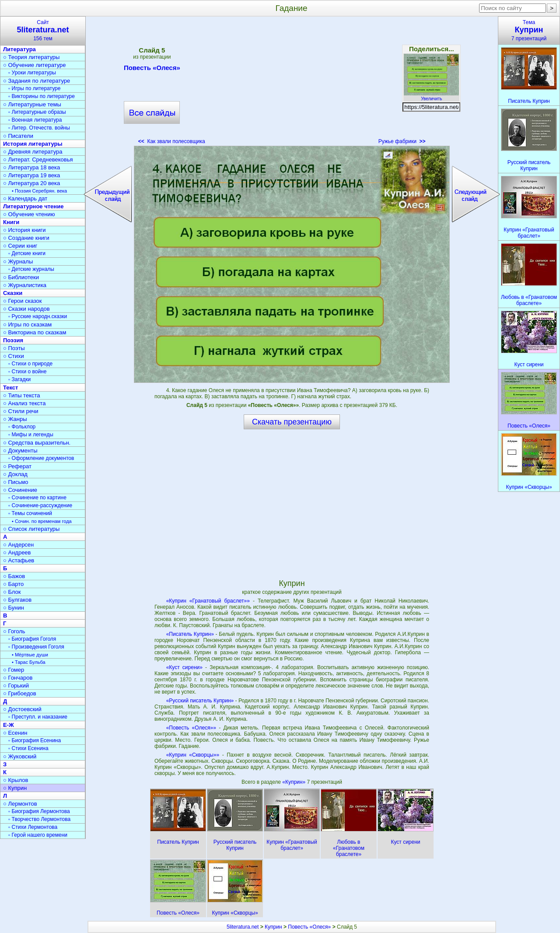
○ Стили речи (21, 411)
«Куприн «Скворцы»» (193, 755)
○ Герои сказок (23, 301)
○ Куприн (15, 788)
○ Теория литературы (31, 57)
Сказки (13, 293)
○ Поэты (14, 348)
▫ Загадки (19, 379)
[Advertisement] (292, 83)
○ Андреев (17, 552)
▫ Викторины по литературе (42, 96)
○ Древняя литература (33, 152)
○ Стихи (14, 356)
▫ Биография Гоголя (32, 639)
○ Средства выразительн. (37, 443)
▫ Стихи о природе (30, 364)
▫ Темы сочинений (30, 513)
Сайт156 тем (43, 30)
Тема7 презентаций (529, 30)
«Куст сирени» (184, 667)
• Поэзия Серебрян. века (39, 191)
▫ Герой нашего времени (38, 835)
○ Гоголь (14, 631)
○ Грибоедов (20, 693)
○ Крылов (16, 780)
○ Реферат (17, 466)
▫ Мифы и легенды (31, 435)
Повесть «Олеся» (152, 69)
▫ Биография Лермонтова (39, 811)
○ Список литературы (31, 529)
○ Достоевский (22, 709)
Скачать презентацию (292, 422)
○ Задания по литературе (37, 81)
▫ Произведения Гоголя (36, 647)
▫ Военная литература (35, 120)
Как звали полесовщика (172, 141)
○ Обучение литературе (35, 65)
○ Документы (20, 451)
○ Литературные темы (32, 104)
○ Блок (12, 592)
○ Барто (13, 584)
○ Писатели (18, 136)
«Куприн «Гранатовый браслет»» (208, 601)
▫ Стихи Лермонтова (33, 827)
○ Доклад (15, 474)
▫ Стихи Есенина (28, 748)
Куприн (273, 927)
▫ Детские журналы (31, 269)
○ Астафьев (19, 560)
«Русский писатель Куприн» (200, 701)
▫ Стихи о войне (27, 372)
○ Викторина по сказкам (35, 332)
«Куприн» (294, 782)
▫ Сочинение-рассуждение (40, 505)
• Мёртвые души (30, 655)
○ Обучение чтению (29, 214)
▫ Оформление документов (41, 458)
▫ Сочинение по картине (37, 498)
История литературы (33, 144)
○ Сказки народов (26, 309)
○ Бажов (14, 576)
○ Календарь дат (25, 198)
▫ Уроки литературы (32, 73)
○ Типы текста (22, 395)
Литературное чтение (33, 206)
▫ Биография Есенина (35, 740)
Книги (11, 222)
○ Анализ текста (24, 403)
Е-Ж (9, 725)
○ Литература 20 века (31, 183)
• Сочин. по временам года (42, 521)
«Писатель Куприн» (190, 634)
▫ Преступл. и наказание (38, 717)
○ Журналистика (25, 285)
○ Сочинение (20, 490)
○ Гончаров (18, 678)
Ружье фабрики (402, 141)
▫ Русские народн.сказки (38, 316)
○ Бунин (14, 608)
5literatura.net (243, 927)
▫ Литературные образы (37, 112)
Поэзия (13, 340)
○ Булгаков (17, 600)
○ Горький (16, 686)
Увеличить (431, 96)
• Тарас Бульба (29, 662)
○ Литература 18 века (31, 167)
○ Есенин (15, 733)
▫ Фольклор (22, 427)
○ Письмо (16, 482)
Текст (10, 388)
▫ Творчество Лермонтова (39, 819)
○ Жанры (15, 419)
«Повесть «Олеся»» (191, 728)
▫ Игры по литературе (34, 88)
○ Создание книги (26, 238)
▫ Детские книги (27, 253)
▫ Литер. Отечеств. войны (39, 128)
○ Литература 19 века (31, 175)
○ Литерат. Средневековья (38, 160)
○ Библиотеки (21, 277)
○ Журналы (18, 261)
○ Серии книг (20, 246)
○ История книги (24, 230)
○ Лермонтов (20, 804)
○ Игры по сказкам (27, 324)
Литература (19, 49)
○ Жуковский (20, 756)
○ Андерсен (18, 545)
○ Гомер (14, 670)
